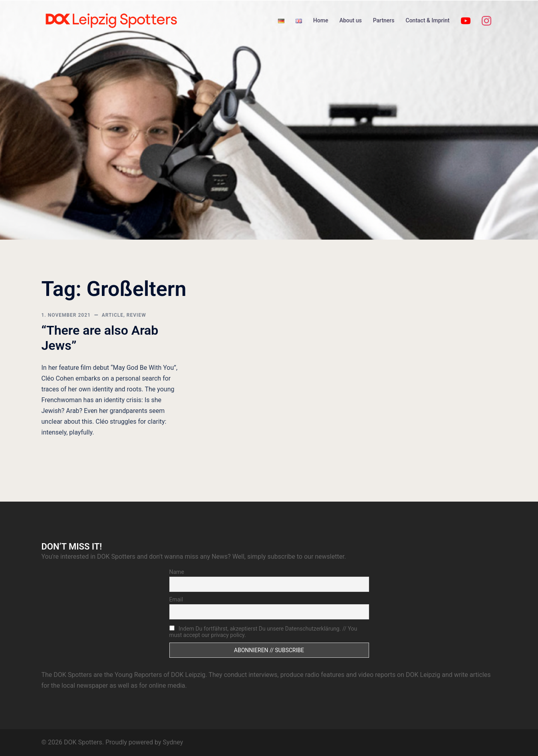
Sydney (173, 742)
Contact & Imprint (428, 20)
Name (177, 572)
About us (351, 20)
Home (321, 20)
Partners (384, 20)
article (113, 315)
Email (176, 599)
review (136, 315)
